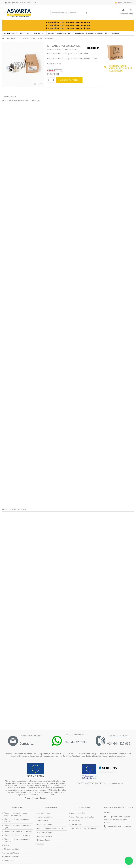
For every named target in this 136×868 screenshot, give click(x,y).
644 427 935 (30, 3)
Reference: (51, 49)
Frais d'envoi (10, 96)
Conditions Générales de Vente (50, 828)
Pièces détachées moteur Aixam (17, 835)
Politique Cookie (44, 840)
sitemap (41, 844)
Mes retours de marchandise (82, 817)
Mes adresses (77, 825)
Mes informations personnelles (83, 828)
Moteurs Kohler (10, 861)
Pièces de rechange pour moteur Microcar (17, 820)
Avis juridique (43, 821)
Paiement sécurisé (45, 836)
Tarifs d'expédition (45, 817)
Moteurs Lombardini (12, 857)
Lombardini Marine (11, 853)
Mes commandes (78, 813)
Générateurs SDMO (12, 849)
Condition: (68, 49)
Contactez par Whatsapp (75, 734)
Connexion (123, 13)
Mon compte (84, 807)
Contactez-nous (44, 813)
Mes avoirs (75, 821)
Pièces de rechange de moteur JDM (18, 831)
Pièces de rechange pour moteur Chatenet (17, 840)
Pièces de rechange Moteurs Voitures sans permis (15, 814)
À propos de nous (44, 832)
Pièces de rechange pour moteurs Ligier (17, 826)
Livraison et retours (45, 825)
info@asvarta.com (14, 3)
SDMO (6, 845)
